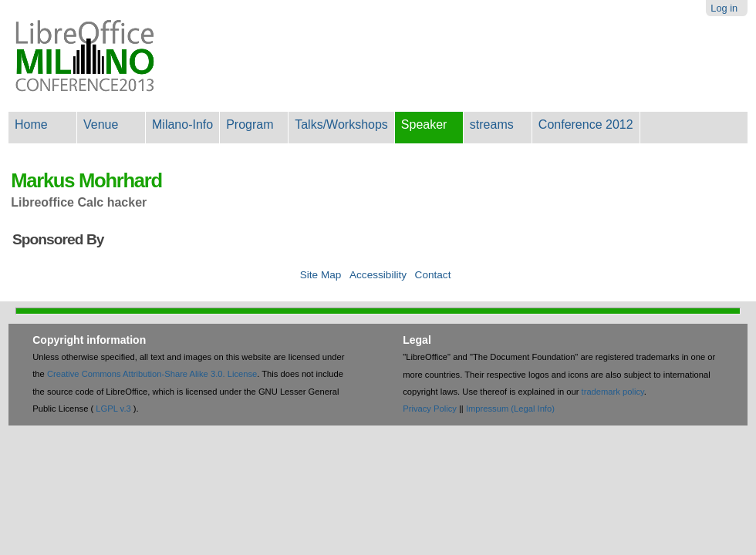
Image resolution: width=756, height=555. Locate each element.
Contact (433, 275)
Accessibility (378, 275)
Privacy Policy (430, 409)
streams (492, 124)
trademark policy (613, 392)
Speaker (424, 124)
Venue (101, 124)
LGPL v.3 (113, 409)
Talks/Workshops (341, 124)
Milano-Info (182, 124)
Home (31, 124)
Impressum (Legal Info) (510, 409)
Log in (724, 8)
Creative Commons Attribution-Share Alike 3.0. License (152, 374)
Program (250, 124)
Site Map (321, 275)
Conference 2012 (586, 124)
